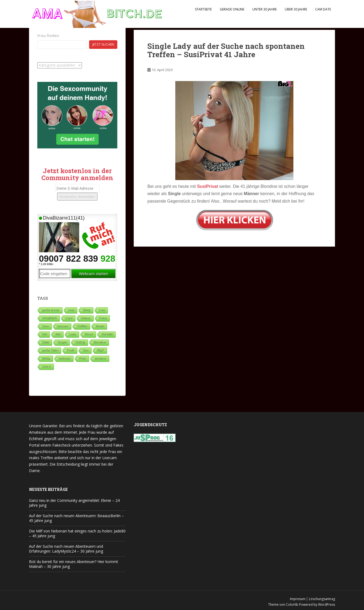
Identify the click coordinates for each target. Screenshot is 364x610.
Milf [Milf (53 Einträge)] (58, 334)
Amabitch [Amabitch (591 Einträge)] (50, 318)
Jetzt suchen (103, 44)
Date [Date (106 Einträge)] (46, 342)
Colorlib (292, 604)
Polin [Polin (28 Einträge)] (83, 359)
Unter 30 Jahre (265, 9)
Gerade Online (232, 9)
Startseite (203, 9)
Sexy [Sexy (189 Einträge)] (87, 310)
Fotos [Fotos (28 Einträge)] (103, 318)
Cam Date (323, 9)
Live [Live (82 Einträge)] (102, 310)
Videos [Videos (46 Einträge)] (86, 318)
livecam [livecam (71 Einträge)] (63, 326)
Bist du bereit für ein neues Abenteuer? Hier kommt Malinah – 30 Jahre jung (74, 564)
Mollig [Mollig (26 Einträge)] (46, 359)
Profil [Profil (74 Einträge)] (71, 350)
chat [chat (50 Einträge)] (71, 310)
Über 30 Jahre (296, 9)
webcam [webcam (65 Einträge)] (65, 358)
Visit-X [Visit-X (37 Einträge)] (47, 367)
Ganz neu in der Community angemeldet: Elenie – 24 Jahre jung (74, 503)
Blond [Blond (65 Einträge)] (89, 334)
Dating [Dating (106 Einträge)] (80, 342)
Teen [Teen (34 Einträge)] (46, 326)
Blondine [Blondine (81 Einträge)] (100, 342)
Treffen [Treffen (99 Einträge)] (82, 326)
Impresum (298, 599)
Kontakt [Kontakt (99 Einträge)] (107, 334)
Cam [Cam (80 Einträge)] (69, 318)
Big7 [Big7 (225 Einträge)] (101, 350)
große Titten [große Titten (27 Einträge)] (50, 350)
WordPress (327, 604)
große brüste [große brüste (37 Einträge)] (51, 310)
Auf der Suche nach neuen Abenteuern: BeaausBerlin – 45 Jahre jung (76, 518)
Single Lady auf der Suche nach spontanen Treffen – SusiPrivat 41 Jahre (226, 50)
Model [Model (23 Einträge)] (100, 326)
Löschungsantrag (322, 599)
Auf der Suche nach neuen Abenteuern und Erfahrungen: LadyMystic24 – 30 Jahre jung (66, 549)
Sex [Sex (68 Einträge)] (86, 350)
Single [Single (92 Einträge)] (62, 342)
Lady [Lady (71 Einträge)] (73, 334)
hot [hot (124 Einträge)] (45, 334)
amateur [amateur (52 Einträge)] (101, 359)
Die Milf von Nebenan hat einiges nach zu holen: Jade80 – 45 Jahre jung (77, 533)
